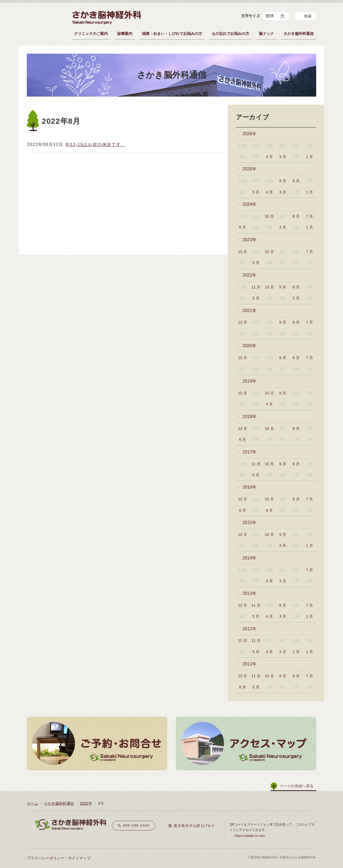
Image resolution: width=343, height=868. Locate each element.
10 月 (269, 216)
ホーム (32, 803)
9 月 (283, 181)
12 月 (242, 252)
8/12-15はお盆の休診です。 (96, 144)
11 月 (256, 287)
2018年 (249, 417)
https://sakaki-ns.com (250, 836)
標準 (270, 16)
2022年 (249, 275)
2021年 (249, 311)
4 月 (269, 157)
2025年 (249, 169)
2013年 (249, 593)
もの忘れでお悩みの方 (230, 34)
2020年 (249, 346)
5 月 (256, 192)
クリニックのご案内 (91, 34)
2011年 (249, 664)
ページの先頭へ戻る (297, 786)
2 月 (296, 298)
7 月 (310, 216)
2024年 (249, 204)
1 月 (310, 157)
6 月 (243, 227)
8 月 (296, 181)
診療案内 (125, 34)
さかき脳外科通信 (299, 34)
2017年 (249, 452)
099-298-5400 (134, 825)
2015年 (249, 523)
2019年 (249, 381)
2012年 (249, 629)
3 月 (283, 157)
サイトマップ (79, 858)
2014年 (249, 558)
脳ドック (266, 34)
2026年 (249, 134)
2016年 (249, 487)
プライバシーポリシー (46, 858)
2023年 (249, 240)
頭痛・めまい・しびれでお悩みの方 (172, 34)
